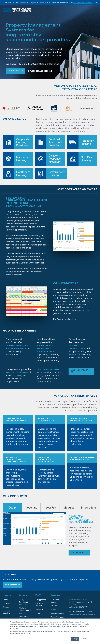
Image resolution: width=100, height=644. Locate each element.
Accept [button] (75, 639)
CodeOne (7, 604)
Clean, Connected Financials (23, 602)
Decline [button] (85, 639)
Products (7, 595)
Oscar (5, 600)
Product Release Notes (57, 618)
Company (39, 613)
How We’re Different (39, 605)
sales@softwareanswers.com (81, 612)
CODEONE (48, 71)
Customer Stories (55, 601)
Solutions (23, 595)
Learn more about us (79, 371)
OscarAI (6, 607)
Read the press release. (83, 3)
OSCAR (39, 71)
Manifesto (39, 610)
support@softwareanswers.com (82, 614)
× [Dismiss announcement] (97, 3)
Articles (54, 606)
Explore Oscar (78, 553)
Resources (55, 595)
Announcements (57, 613)
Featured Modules (6, 612)
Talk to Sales (14, 71)
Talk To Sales (11, 585)
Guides (53, 610)
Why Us (38, 595)
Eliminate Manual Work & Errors (25, 611)
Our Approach (40, 600)
